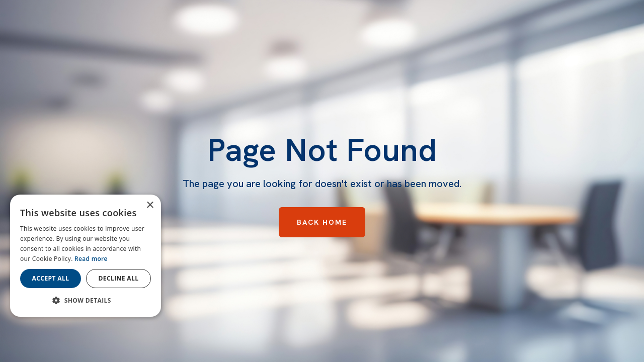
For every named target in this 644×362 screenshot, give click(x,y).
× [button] (150, 205)
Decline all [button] (119, 278)
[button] (86, 301)
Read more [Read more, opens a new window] (91, 259)
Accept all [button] (51, 278)
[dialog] (86, 256)
